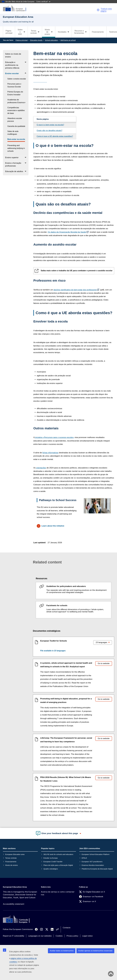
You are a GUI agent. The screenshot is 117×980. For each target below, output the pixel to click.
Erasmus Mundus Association (93, 865)
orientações (41, 468)
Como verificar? (43, 2)
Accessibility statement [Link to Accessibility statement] (14, 904)
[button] (98, 10)
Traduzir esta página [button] (106, 10)
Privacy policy (72, 936)
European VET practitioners (92, 862)
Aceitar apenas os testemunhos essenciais (95, 951)
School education (51, 40)
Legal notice (87, 936)
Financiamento (98, 32)
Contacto (67, 928)
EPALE (84, 858)
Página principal (9, 32)
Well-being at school (68, 40)
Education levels (36, 40)
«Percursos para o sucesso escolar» (54, 437)
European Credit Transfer (53, 862)
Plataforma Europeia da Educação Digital (97, 869)
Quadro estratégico (51, 869)
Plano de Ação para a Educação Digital (58, 865)
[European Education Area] (16, 8)
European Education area (15, 854)
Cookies (59, 936)
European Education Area (15, 887)
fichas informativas (50, 453)
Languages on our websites (40, 936)
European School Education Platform (96, 854)
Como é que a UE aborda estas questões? (55, 136)
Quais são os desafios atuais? (49, 131)
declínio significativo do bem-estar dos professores (75, 290)
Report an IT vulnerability (14, 936)
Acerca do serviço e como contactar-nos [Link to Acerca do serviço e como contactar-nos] (58, 893)
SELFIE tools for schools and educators (58, 854)
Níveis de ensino (11, 865)
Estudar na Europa (50, 858)
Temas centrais (11, 858)
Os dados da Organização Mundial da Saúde (67, 232)
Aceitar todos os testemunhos (62, 951)
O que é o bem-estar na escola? (50, 125)
